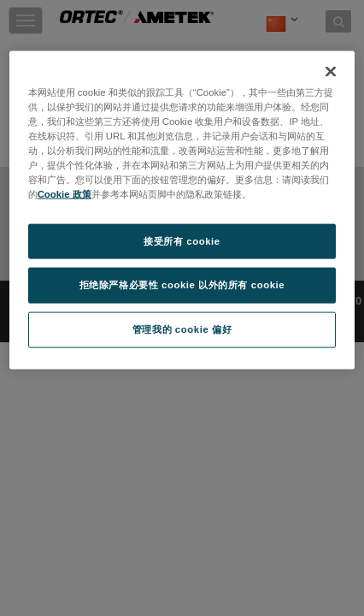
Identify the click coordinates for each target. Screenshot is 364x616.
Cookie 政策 (65, 194)
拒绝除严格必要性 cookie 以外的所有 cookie (182, 285)
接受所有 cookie (182, 240)
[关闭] (331, 72)
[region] (182, 210)
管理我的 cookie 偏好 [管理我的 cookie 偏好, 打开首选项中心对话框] (182, 329)
